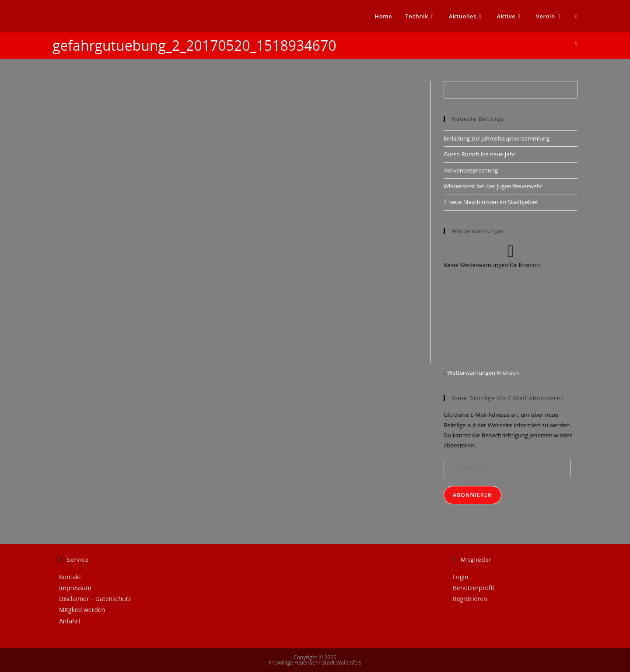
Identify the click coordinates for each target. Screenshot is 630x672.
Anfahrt (70, 621)
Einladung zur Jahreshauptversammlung (497, 138)
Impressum (75, 588)
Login (460, 577)
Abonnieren (472, 495)
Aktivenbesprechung (471, 170)
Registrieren (470, 599)
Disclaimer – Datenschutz (95, 599)
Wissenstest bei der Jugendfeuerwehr (493, 186)
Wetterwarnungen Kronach (482, 373)
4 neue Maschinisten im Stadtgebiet (491, 202)
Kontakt (70, 577)
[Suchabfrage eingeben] (511, 90)
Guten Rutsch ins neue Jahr (479, 154)
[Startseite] (576, 42)
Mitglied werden (82, 610)
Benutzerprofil (473, 588)
